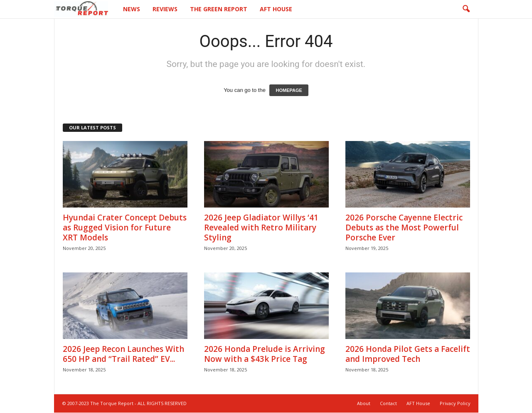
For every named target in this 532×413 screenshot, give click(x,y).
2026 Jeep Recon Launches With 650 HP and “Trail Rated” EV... (123, 354)
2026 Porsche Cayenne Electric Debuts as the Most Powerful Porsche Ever (404, 228)
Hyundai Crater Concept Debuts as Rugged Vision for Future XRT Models (125, 228)
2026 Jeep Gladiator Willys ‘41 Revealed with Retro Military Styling (261, 228)
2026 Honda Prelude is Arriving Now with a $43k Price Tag (265, 354)
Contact (388, 404)
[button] (466, 9)
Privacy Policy (455, 404)
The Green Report (219, 9)
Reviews (165, 9)
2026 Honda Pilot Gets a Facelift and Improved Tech (408, 354)
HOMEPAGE (289, 91)
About (364, 404)
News (132, 9)
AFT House (276, 9)
